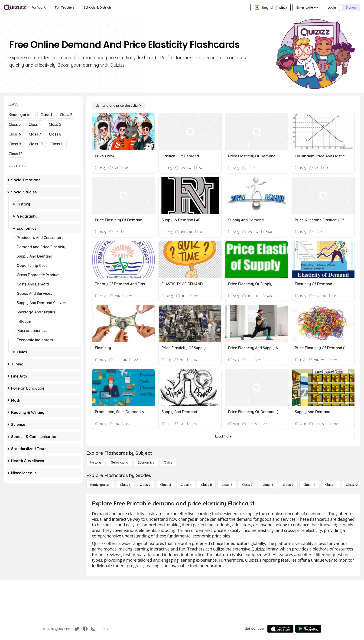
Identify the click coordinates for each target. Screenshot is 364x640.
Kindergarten (21, 115)
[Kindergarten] (100, 485)
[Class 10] (309, 485)
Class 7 (35, 134)
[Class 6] (227, 485)
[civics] (168, 462)
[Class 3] (166, 485)
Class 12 (15, 154)
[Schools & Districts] (98, 7)
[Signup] (351, 7)
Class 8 (55, 134)
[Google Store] (308, 629)
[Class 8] (268, 485)
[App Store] (280, 629)
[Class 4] (186, 485)
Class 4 (35, 124)
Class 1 (46, 115)
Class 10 (36, 144)
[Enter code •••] (307, 7)
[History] (96, 462)
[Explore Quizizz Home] (15, 7)
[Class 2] (145, 485)
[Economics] (146, 462)
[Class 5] (206, 485)
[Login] (332, 7)
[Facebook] (85, 629)
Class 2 (66, 115)
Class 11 (57, 144)
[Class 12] (352, 485)
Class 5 (55, 124)
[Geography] (119, 462)
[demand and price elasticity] (119, 106)
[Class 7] (247, 485)
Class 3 (15, 124)
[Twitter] (77, 629)
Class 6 (15, 134)
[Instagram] (93, 629)
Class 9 (15, 144)
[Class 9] (288, 485)
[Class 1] (125, 485)
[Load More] (223, 436)
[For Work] (39, 7)
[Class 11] (331, 485)
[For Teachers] (65, 7)
